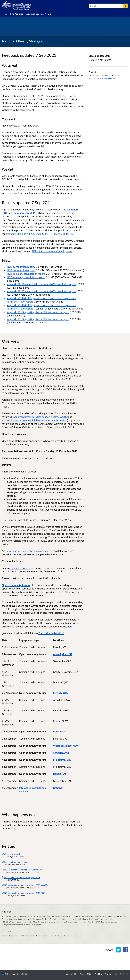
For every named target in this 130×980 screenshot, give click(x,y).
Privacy (108, 974)
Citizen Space (11, 974)
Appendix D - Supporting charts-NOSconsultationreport (38, 312)
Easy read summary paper (14, 862)
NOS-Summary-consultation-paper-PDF (21, 877)
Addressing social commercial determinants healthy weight (35, 420)
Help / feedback (121, 974)
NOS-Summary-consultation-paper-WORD (22, 870)
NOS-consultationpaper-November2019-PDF (23, 893)
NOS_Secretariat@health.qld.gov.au (102, 78)
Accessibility (72, 974)
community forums (20, 568)
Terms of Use (86, 974)
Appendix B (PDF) (20, 234)
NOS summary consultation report (26, 274)
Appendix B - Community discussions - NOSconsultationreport (42, 284)
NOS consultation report (21, 267)
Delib (24, 974)
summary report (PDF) (26, 213)
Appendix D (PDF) (62, 234)
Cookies (98, 974)
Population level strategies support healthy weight (40, 417)
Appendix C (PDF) (41, 234)
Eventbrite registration (51, 633)
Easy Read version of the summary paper (28, 551)
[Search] (125, 6)
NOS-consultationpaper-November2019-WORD (25, 885)
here (70, 626)
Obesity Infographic (12, 854)
